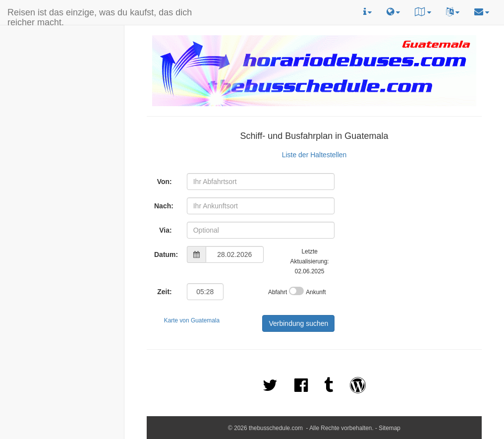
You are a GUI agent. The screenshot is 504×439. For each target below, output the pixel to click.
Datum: (166, 254)
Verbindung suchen (298, 323)
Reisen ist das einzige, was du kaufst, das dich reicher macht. (100, 16)
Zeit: (165, 292)
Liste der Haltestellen (314, 155)
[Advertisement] (31, 90)
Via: (165, 230)
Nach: (164, 206)
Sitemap (390, 428)
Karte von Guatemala (192, 320)
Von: (165, 182)
